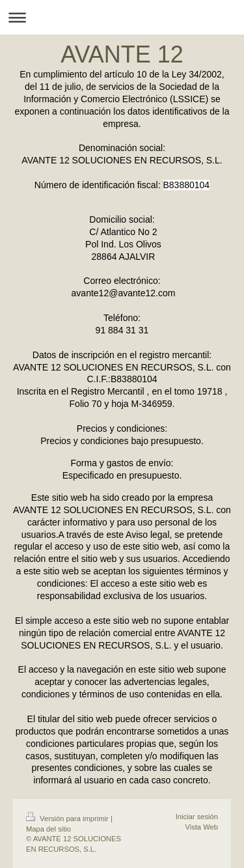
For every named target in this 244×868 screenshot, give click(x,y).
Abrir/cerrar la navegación (122, 17)
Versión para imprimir (68, 819)
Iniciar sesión (197, 817)
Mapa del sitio (48, 829)
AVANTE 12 (122, 54)
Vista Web (201, 827)
